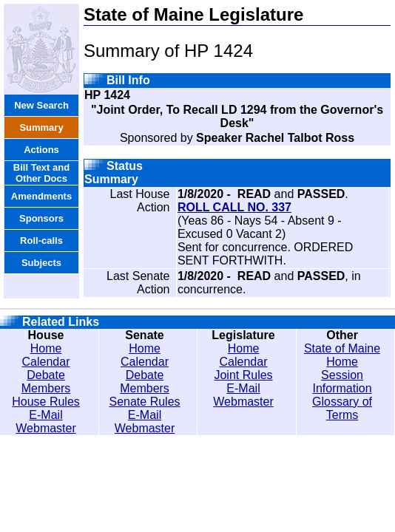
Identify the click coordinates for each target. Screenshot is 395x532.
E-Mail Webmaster (46, 422)
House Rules (46, 402)
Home (46, 348)
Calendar (46, 362)
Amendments (41, 196)
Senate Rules (144, 402)
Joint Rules (243, 375)
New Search (41, 105)
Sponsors (41, 218)
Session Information (342, 382)
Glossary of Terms (342, 408)
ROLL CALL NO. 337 (234, 207)
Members (46, 388)
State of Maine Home (342, 355)
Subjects (41, 263)
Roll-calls (41, 241)
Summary (41, 127)
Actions (41, 150)
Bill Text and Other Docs (41, 173)
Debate (46, 375)
